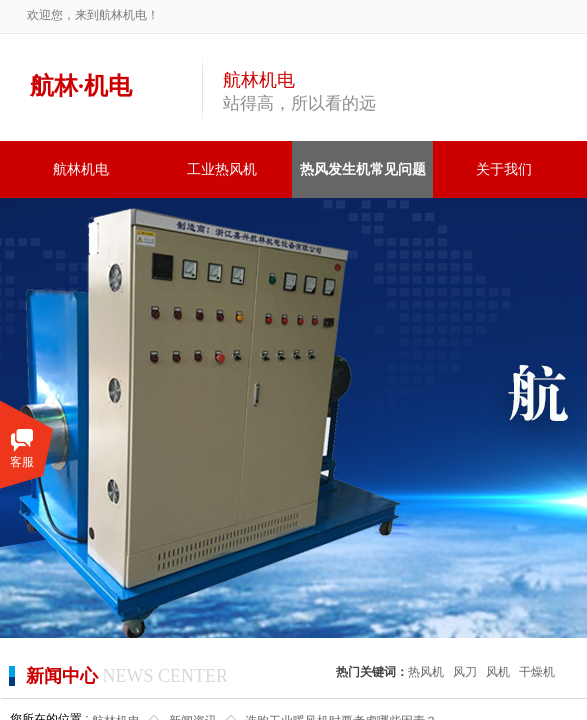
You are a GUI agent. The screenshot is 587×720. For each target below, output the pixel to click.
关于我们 (504, 169)
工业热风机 (222, 169)
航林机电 (81, 169)
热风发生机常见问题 (363, 169)
